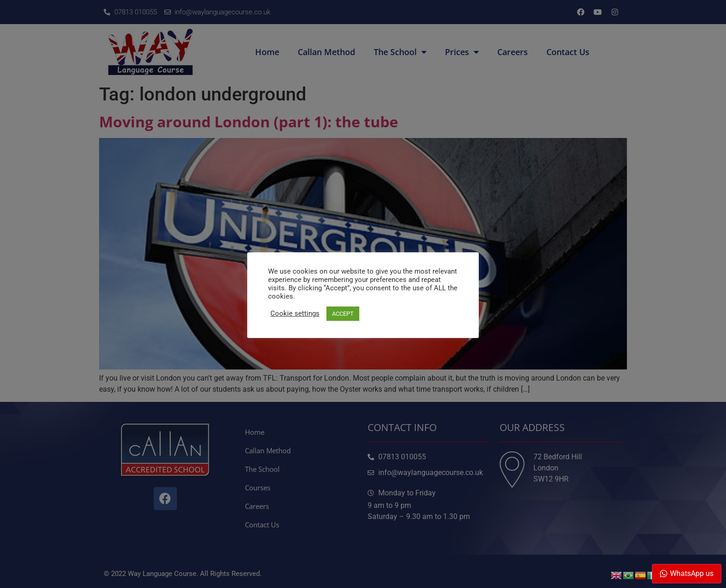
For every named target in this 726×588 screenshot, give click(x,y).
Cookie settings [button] (295, 313)
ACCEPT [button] (343, 314)
